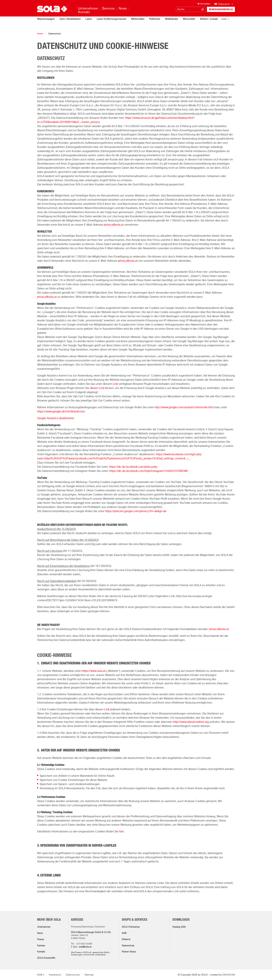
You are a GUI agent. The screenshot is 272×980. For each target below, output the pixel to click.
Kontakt (41, 952)
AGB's (41, 975)
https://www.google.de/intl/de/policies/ (61, 412)
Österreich (224, 4)
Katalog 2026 (179, 927)
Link (115, 384)
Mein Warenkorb (221, 9)
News (40, 933)
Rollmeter (155, 19)
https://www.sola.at (94, 671)
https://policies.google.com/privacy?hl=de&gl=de (136, 511)
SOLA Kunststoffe (46, 958)
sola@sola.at (85, 947)
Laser (89, 19)
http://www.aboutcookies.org (191, 722)
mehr (224, 19)
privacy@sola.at (114, 225)
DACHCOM (229, 975)
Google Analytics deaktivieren (56, 418)
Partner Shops (129, 952)
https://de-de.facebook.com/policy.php (133, 467)
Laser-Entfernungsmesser (112, 19)
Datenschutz (128, 946)
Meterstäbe (138, 19)
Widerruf (126, 940)
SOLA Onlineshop (131, 927)
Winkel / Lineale (209, 19)
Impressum (55, 975)
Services (108, 9)
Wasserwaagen (46, 19)
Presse (41, 940)
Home (40, 34)
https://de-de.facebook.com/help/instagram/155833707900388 (148, 471)
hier (121, 832)
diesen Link (97, 388)
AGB (124, 933)
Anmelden (204, 4)
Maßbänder (172, 19)
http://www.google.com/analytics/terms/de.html (184, 408)
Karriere (41, 946)
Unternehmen (44, 927)
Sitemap (89, 975)
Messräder (189, 19)
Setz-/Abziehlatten (70, 19)
